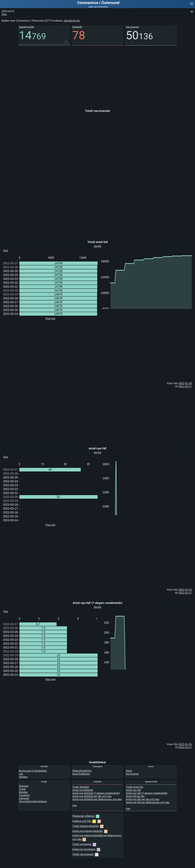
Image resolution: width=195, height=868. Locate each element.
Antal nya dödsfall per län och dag (92, 796)
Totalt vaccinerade (86, 854)
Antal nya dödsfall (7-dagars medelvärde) (96, 793)
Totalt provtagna (84, 844)
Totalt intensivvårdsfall (88, 826)
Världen (23, 777)
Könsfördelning (81, 774)
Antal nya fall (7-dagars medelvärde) (147, 793)
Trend (22, 789)
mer (75, 806)
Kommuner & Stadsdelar (33, 771)
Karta (129, 771)
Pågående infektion (86, 816)
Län (21, 774)
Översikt (24, 786)
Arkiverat (24, 798)
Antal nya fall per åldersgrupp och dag (148, 802)
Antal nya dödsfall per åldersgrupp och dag (97, 799)
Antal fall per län (135, 796)
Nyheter (23, 792)
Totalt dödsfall (81, 787)
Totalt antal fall (135, 787)
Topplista (24, 795)
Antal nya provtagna (86, 849)
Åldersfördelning (82, 771)
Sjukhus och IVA (87, 821)
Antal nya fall (133, 790)
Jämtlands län (72, 21)
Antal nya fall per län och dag (143, 799)
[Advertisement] (97, 75)
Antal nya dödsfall (83, 790)
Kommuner (132, 774)
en (192, 11)
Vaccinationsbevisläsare (33, 801)
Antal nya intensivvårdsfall (90, 831)
